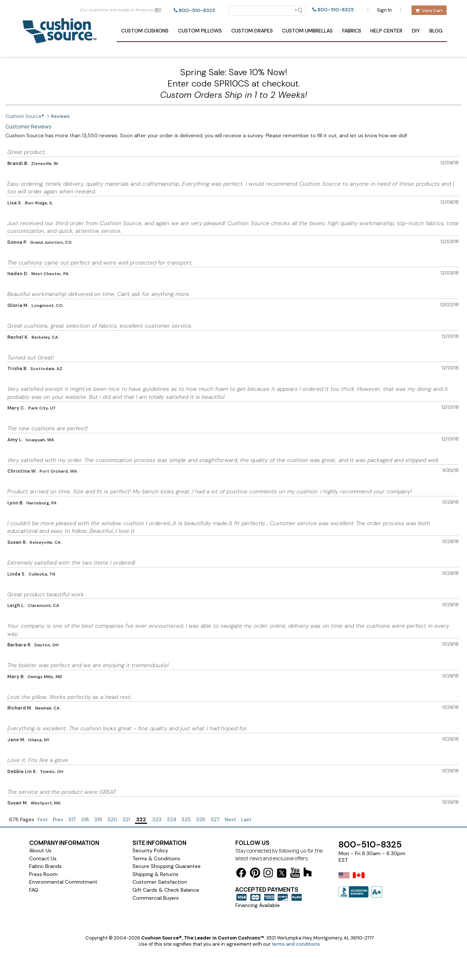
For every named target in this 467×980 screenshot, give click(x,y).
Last (246, 819)
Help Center (386, 31)
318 (85, 819)
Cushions (145, 31)
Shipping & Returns (155, 874)
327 (215, 819)
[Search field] (268, 11)
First (43, 819)
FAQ (34, 890)
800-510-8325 (197, 10)
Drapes (252, 31)
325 (186, 819)
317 (72, 819)
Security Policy (150, 850)
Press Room (43, 874)
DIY (416, 31)
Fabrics (352, 31)
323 (157, 819)
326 (201, 819)
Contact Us (43, 858)
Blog (436, 31)
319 (98, 819)
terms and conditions (296, 944)
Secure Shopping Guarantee (167, 866)
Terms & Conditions (156, 858)
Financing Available (258, 905)
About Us (40, 850)
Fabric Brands (45, 866)
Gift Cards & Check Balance (166, 890)
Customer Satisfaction (160, 882)
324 (171, 819)
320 (112, 819)
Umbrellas (307, 31)
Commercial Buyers (156, 898)
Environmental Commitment (63, 882)
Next (230, 819)
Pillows (200, 31)
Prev (58, 819)
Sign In (384, 10)
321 (126, 819)
